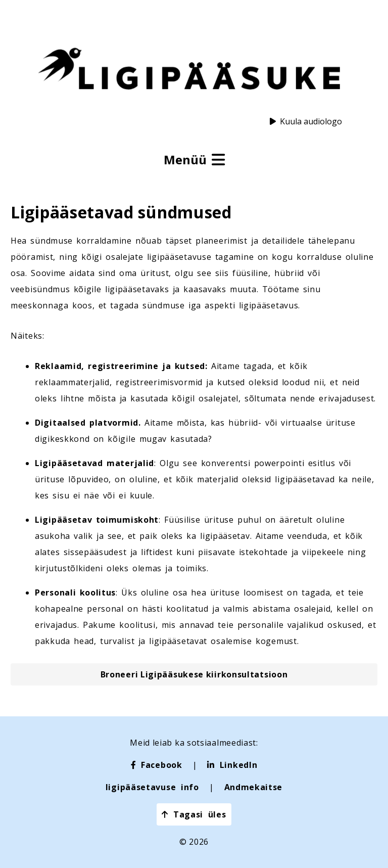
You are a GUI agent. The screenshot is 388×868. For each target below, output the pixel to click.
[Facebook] (157, 765)
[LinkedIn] (232, 765)
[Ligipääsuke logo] (189, 70)
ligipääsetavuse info (152, 787)
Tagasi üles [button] (194, 814)
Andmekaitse (254, 787)
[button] (194, 674)
